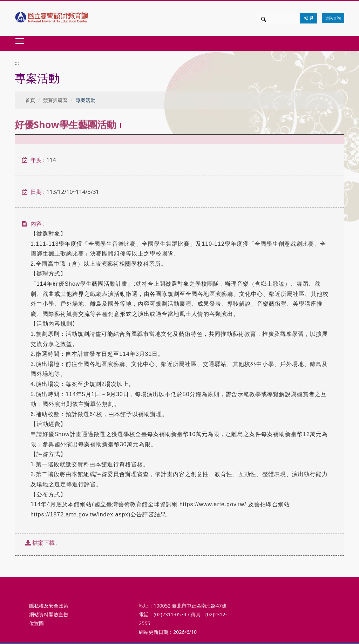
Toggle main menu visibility (20, 41)
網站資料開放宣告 (49, 614)
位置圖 (36, 623)
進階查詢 (333, 18)
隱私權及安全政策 (49, 606)
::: (17, 63)
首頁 (30, 100)
